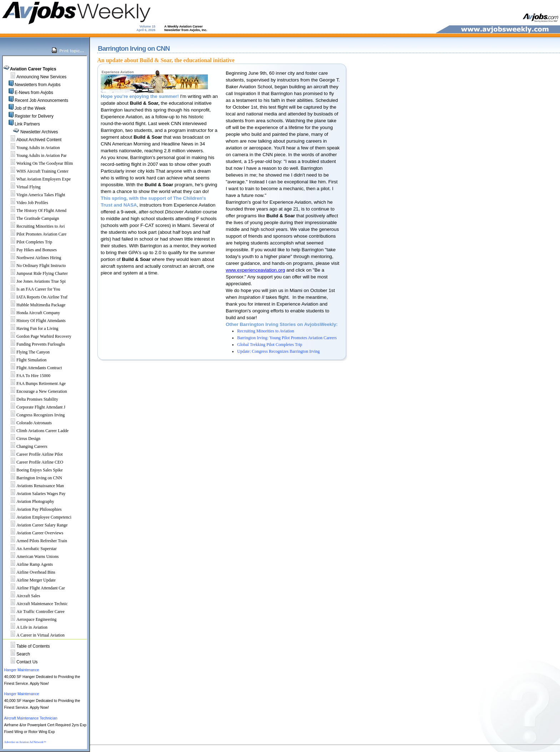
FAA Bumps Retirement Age (35, 384)
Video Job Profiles (26, 203)
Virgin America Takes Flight (35, 195)
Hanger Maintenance (21, 670)
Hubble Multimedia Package (35, 305)
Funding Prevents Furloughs (35, 344)
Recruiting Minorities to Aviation (266, 331)
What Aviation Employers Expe (37, 179)
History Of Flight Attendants (35, 321)
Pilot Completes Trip (28, 242)
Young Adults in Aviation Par (36, 155)
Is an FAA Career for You (32, 289)
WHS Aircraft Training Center (36, 171)
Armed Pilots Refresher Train (36, 541)
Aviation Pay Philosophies (33, 509)
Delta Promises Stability (31, 399)
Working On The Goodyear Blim (39, 163)
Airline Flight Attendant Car (35, 588)
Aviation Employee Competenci (38, 517)
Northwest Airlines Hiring (33, 258)
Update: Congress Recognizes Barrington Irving (278, 351)
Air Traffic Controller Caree (34, 612)
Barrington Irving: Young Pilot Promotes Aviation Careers (287, 338)
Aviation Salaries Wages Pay (35, 494)
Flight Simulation (25, 360)
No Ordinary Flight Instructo (35, 266)
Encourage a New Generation (36, 391)
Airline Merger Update (30, 580)
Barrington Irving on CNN (33, 478)
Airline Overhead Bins (30, 572)
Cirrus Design (22, 439)
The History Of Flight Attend (35, 211)
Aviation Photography (29, 501)
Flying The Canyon (27, 352)
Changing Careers (26, 446)
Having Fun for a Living (31, 328)
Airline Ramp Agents (29, 564)
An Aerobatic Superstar (31, 549)
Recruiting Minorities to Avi (34, 226)
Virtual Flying (22, 187)
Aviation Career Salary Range (36, 525)
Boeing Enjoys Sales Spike (34, 470)
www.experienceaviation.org (255, 270)
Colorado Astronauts (28, 423)
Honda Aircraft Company (32, 313)
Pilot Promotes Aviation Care (35, 234)
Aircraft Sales (22, 596)
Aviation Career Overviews (34, 533)
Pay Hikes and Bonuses (31, 250)
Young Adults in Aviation (32, 148)
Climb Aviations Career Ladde (36, 431)
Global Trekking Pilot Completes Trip (270, 345)
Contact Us (27, 662)
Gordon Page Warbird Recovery (38, 336)
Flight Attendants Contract (33, 368)
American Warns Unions (31, 556)
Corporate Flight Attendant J (35, 407)
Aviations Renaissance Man (34, 486)
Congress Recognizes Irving (34, 415)
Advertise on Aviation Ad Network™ (25, 742)
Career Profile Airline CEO (34, 462)
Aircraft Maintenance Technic (36, 604)
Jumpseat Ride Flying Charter (36, 273)
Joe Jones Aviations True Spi (35, 281)
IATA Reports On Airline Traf (36, 297)
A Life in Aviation (26, 627)
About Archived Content (39, 140)
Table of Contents (33, 646)
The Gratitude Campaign (32, 218)
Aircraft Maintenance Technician (31, 718)
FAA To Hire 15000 (27, 376)
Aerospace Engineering (30, 619)
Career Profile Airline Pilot (34, 454)
